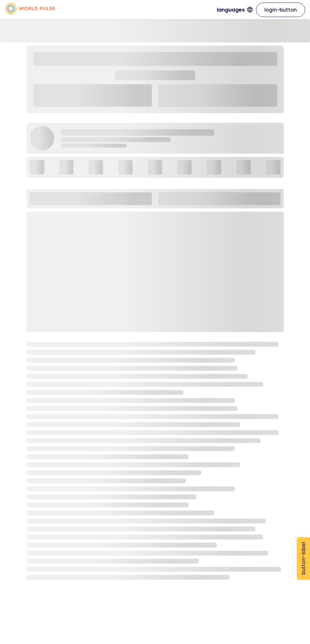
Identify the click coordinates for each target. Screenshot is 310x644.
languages (235, 10)
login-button (281, 10)
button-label (303, 558)
